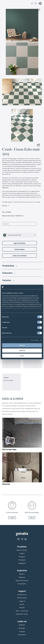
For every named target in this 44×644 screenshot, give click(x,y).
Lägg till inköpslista (19, 243)
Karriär (22, 604)
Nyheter (22, 574)
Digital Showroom (22, 581)
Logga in (22, 601)
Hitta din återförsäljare (32, 512)
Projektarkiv (22, 584)
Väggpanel (22, 563)
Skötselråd (6, 484)
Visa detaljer (35, 340)
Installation (22, 635)
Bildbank (22, 625)
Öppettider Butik (22, 614)
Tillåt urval (22, 350)
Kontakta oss (22, 595)
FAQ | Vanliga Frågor (9, 449)
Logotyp (22, 631)
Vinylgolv (22, 557)
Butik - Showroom (22, 611)
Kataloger (22, 628)
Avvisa (22, 356)
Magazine (22, 577)
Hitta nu (32, 518)
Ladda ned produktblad (19, 256)
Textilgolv (22, 560)
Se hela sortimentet (12, 512)
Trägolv (22, 553)
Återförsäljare (22, 598)
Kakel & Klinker (22, 550)
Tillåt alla (22, 345)
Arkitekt (22, 608)
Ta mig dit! (12, 518)
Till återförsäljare (19, 249)
